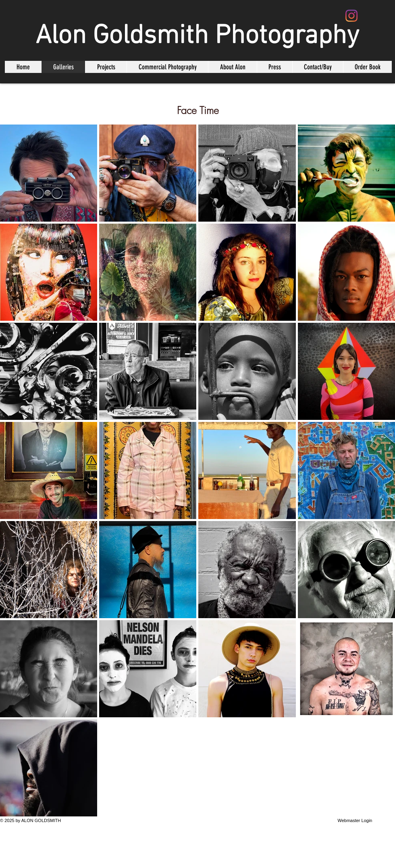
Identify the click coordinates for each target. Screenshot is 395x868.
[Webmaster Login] (355, 821)
